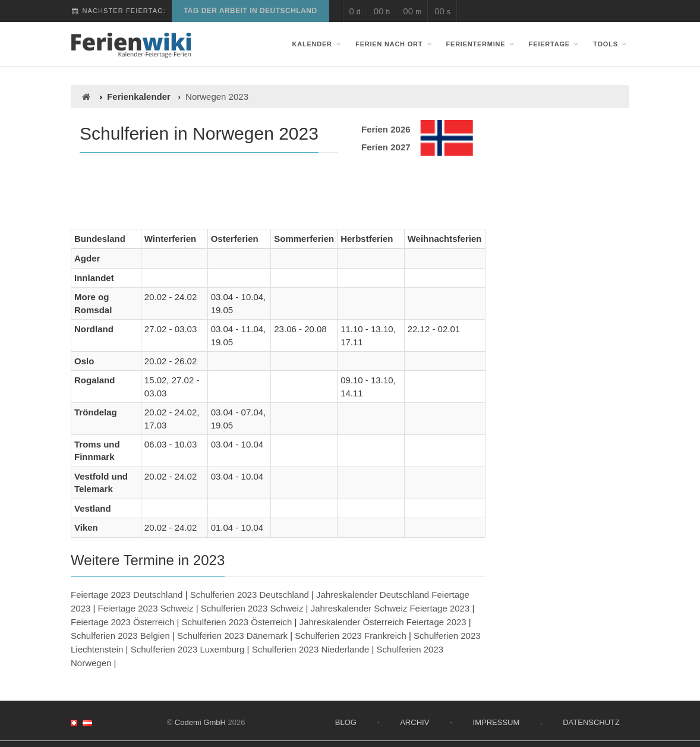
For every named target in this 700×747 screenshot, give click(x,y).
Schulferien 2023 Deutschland (250, 595)
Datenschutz (591, 722)
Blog (346, 722)
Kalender (318, 44)
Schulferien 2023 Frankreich (351, 636)
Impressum (496, 722)
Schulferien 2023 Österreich (237, 622)
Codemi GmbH (200, 722)
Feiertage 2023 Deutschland (127, 595)
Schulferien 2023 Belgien (120, 636)
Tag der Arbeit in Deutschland (250, 11)
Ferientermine (482, 44)
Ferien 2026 (386, 129)
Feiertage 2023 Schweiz (146, 608)
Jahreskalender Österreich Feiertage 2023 (383, 622)
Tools (611, 44)
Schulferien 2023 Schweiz (252, 608)
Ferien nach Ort (395, 44)
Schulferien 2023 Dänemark (232, 636)
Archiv (414, 722)
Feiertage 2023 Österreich (122, 622)
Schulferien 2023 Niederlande (311, 649)
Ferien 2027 (386, 147)
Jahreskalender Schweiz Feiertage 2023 (390, 608)
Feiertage (555, 44)
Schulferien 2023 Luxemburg (188, 649)
